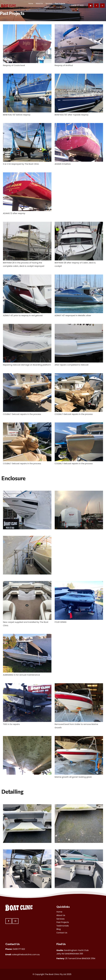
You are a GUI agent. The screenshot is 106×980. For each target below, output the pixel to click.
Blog (59, 929)
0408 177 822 (77, 5)
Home (31, 4)
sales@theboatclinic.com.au (23, 955)
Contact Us (61, 7)
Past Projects (60, 4)
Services (49, 4)
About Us (39, 4)
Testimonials (49, 7)
